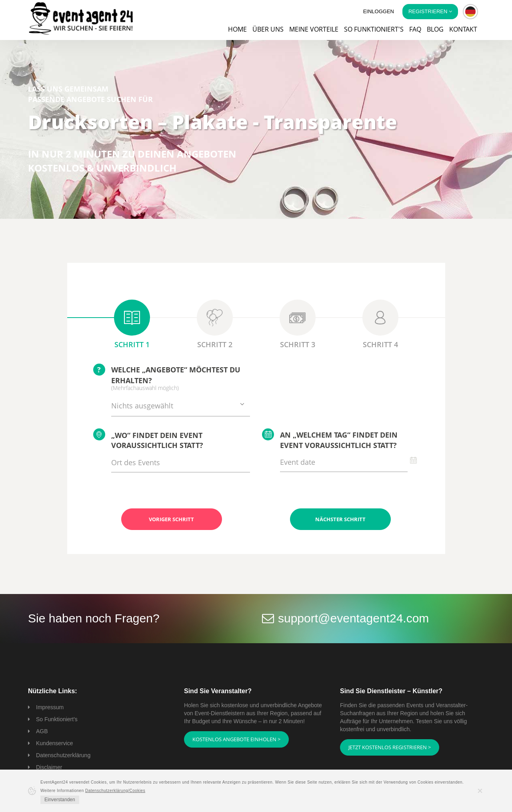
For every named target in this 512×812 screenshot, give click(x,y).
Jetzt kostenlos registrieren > (390, 747)
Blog (435, 29)
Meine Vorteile (314, 29)
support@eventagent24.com (353, 618)
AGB (42, 731)
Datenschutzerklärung (63, 755)
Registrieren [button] (430, 11)
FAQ (415, 29)
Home (237, 29)
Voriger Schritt (171, 519)
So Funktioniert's (57, 719)
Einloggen (379, 11)
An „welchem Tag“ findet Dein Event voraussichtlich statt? (330, 439)
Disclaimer (49, 767)
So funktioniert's (374, 29)
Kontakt (463, 29)
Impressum (50, 707)
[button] (470, 12)
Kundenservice (55, 743)
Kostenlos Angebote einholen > (236, 739)
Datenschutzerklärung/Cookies (115, 791)
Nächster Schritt (340, 519)
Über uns (268, 29)
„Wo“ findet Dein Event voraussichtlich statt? (148, 439)
